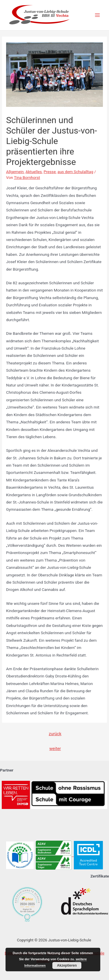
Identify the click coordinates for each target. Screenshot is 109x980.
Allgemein (15, 172)
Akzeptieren (67, 965)
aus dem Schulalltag (75, 172)
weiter (55, 749)
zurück (55, 734)
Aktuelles (34, 172)
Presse (50, 172)
